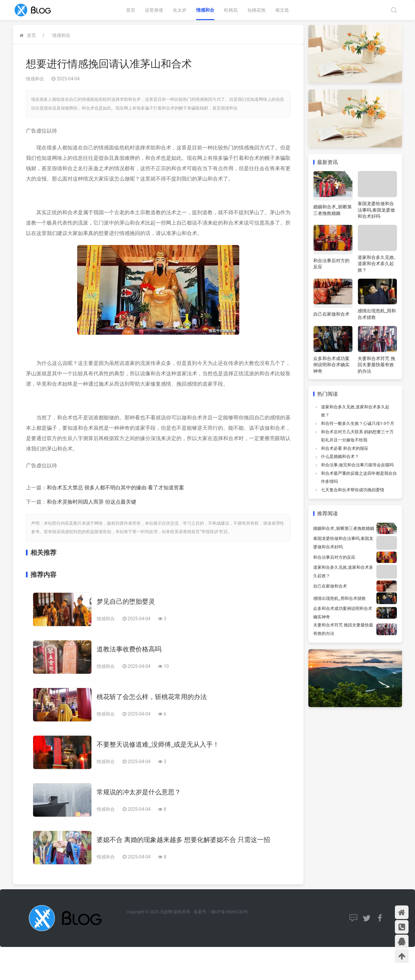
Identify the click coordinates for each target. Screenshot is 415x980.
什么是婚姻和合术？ (340, 456)
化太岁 (180, 10)
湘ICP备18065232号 (229, 912)
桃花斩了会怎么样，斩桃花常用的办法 (152, 697)
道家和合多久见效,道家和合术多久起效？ (376, 264)
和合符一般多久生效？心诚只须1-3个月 (358, 423)
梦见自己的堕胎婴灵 (126, 601)
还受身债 (154, 10)
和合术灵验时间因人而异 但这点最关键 (91, 502)
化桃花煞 (256, 10)
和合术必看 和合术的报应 (345, 448)
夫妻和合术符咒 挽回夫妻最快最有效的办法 (376, 365)
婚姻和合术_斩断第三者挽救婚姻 (344, 528)
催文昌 (282, 10)
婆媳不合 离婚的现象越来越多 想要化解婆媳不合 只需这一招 (183, 840)
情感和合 (205, 10)
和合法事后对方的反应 (334, 557)
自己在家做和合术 (331, 314)
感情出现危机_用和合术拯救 (339, 598)
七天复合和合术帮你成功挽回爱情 (353, 490)
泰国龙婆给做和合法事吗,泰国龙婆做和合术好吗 (376, 210)
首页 (131, 10)
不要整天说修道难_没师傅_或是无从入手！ (158, 744)
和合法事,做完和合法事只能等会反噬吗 (357, 465)
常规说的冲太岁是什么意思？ (139, 792)
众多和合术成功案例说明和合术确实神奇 (331, 365)
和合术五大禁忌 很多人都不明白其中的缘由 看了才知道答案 (115, 488)
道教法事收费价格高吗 (129, 649)
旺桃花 (231, 10)
